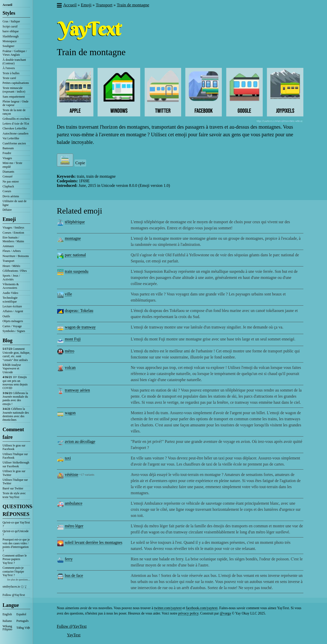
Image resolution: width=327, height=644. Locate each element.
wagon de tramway (80, 327)
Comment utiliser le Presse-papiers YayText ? (15, 559)
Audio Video (10, 293)
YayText (74, 635)
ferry (69, 559)
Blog (7, 340)
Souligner (9, 46)
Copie (80, 163)
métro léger (74, 526)
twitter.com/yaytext (168, 608)
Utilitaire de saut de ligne (14, 203)
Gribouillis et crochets (16, 119)
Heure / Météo (11, 266)
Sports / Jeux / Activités (11, 277)
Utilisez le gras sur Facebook (14, 447)
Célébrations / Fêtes (15, 271)
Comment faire (13, 433)
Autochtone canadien (15, 133)
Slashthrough (11, 36)
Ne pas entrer (11, 182)
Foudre (7, 153)
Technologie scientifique (10, 299)
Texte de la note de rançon (14, 112)
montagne (73, 238)
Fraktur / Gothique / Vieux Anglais (15, 53)
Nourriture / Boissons (16, 256)
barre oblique (11, 31)
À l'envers (9, 68)
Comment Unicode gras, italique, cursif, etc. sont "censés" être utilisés (16, 354)
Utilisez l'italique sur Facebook (15, 456)
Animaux (8, 246)
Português (23, 621)
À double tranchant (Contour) (14, 62)
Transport (8, 261)
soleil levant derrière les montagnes (94, 542)
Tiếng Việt (23, 628)
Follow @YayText (14, 595)
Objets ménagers (13, 321)
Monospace (10, 41)
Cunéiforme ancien (14, 143)
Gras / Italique (11, 21)
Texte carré (9, 78)
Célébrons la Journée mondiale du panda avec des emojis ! (15, 399)
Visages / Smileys (13, 228)
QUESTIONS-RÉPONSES (16, 510)
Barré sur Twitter (13, 488)
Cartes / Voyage (12, 326)
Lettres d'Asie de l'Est (16, 124)
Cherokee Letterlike (15, 128)
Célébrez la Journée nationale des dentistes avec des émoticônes (16, 414)
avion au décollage (80, 441)
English (7, 614)
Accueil (7, 5)
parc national (75, 255)
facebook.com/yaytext (202, 608)
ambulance (74, 503)
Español (21, 614)
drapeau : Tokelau (79, 311)
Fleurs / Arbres (12, 251)
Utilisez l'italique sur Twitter (15, 482)
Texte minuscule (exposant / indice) (14, 90)
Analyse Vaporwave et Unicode (12, 369)
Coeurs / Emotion (13, 233)
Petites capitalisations (16, 83)
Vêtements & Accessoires (11, 286)
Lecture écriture (12, 306)
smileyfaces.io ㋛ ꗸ (14, 587)
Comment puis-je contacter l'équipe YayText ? (13, 571)
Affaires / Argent (13, 311)
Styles (9, 13)
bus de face (74, 575)
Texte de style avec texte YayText (14, 495)
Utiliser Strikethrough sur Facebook (16, 464)
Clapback (8, 186)
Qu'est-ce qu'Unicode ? (16, 533)
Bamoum (8, 148)
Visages (7, 158)
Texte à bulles (11, 73)
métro (69, 351)
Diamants (8, 172)
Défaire (7, 210)
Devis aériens (11, 196)
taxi (68, 458)
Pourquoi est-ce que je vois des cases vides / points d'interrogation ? (16, 545)
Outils (6, 316)
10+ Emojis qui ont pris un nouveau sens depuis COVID (15, 383)
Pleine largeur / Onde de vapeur (15, 103)
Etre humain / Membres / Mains (13, 239)
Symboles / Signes (14, 331)
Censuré (7, 176)
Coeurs (7, 191)
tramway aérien (77, 390)
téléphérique (75, 222)
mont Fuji (73, 339)
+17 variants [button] (87, 475)
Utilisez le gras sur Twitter (14, 473)
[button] (59, 6)
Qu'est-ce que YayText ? (16, 524)
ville (68, 294)
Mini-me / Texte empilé (12, 165)
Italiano (7, 621)
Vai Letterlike (11, 138)
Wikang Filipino (7, 628)
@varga (225, 613)
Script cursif (10, 26)
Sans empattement (14, 97)
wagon (70, 413)
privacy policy (188, 613)
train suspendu (77, 271)
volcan (70, 368)
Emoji (9, 219)
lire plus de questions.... (19, 580)
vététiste (72, 475)
